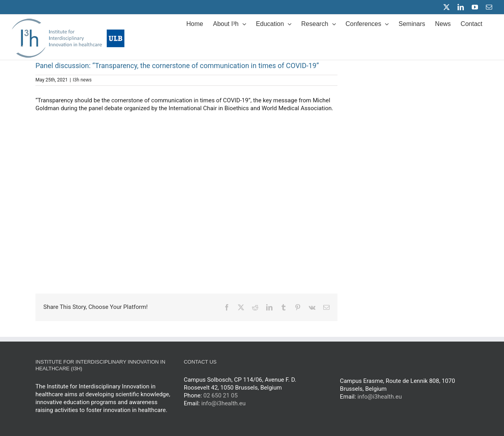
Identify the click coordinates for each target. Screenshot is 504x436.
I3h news (82, 80)
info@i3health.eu (380, 397)
